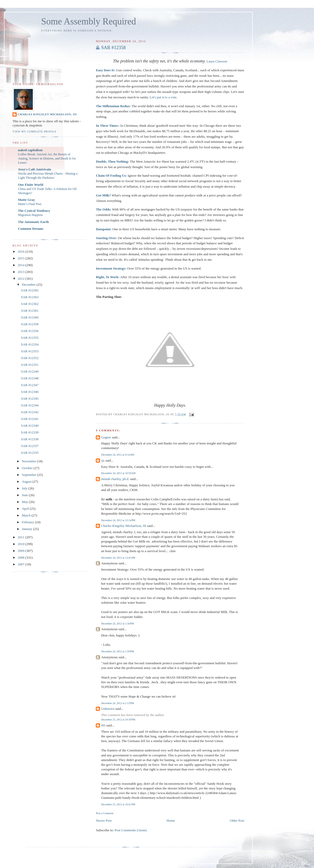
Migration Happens (30, 215)
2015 (21, 258)
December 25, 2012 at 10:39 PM (118, 720)
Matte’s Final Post (30, 204)
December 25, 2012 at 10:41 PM (118, 804)
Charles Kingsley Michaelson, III (124, 526)
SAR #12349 (30, 371)
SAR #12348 (30, 378)
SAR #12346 (30, 392)
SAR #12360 (30, 317)
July (25, 488)
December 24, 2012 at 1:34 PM (117, 624)
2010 (21, 544)
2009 (21, 551)
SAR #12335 (30, 453)
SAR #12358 (113, 48)
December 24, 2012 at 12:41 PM (118, 558)
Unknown (108, 709)
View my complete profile (34, 132)
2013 (21, 272)
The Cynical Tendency (34, 211)
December (29, 285)
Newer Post (104, 821)
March (27, 515)
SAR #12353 (30, 351)
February (28, 522)
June (25, 495)
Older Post (237, 821)
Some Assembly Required (89, 21)
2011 (21, 537)
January (28, 529)
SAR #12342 (30, 412)
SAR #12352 (30, 358)
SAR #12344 (30, 405)
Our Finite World (31, 185)
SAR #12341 (30, 419)
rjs (103, 460)
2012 (21, 279)
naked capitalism (30, 150)
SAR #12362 (30, 304)
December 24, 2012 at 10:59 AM (118, 473)
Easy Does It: (105, 70)
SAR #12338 (30, 439)
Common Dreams (31, 229)
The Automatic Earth (33, 222)
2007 (21, 564)
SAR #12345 (30, 398)
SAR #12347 (30, 385)
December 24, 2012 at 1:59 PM (117, 651)
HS (103, 725)
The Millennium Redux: (113, 106)
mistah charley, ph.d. (115, 479)
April (26, 509)
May (25, 502)
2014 (21, 265)
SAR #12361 (30, 311)
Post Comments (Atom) (131, 830)
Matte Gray (26, 200)
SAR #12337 (30, 446)
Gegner (106, 437)
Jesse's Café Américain (34, 169)
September (30, 475)
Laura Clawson (217, 61)
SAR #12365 (30, 290)
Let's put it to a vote (163, 97)
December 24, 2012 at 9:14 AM (118, 455)
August (27, 481)
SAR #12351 (30, 365)
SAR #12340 (30, 426)
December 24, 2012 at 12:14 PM (118, 520)
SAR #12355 (30, 338)
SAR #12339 (30, 432)
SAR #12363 (30, 297)
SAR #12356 (30, 331)
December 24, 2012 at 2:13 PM (117, 703)
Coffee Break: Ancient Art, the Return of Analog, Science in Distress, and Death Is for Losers (47, 158)
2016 (21, 251)
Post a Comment (105, 813)
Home (171, 821)
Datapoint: (104, 229)
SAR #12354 (30, 344)
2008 (21, 557)
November (29, 461)
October (28, 468)
